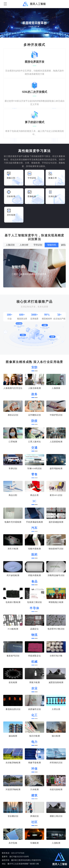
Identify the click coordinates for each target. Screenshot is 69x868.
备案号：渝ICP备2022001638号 (15, 857)
